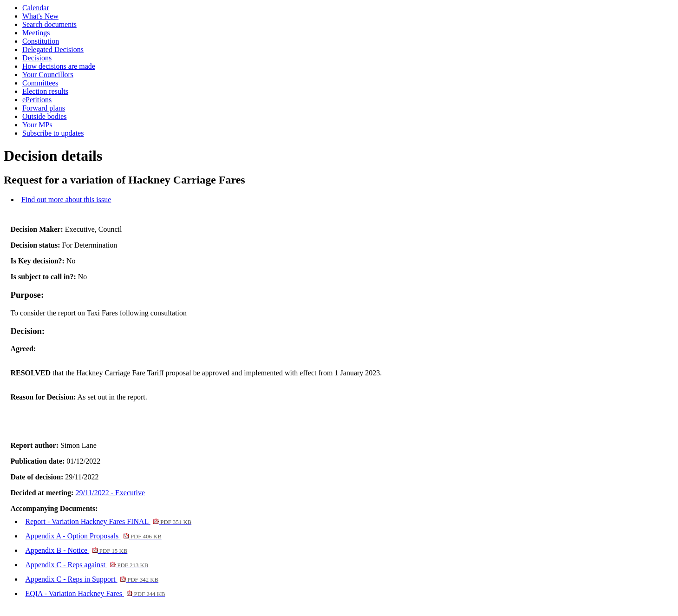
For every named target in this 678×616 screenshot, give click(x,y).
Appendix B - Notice (76, 550)
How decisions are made (59, 66)
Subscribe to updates (53, 133)
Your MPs (37, 125)
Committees (40, 83)
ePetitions (37, 100)
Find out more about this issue (66, 200)
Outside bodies (45, 116)
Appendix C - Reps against (87, 565)
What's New (40, 16)
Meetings (36, 33)
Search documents (49, 24)
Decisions (37, 58)
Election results (45, 91)
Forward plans (44, 108)
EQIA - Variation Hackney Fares (95, 593)
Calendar (36, 8)
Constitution (41, 41)
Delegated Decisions (53, 49)
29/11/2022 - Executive (110, 493)
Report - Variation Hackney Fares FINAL (108, 521)
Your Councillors (48, 75)
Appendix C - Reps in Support (92, 579)
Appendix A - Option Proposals (93, 536)
